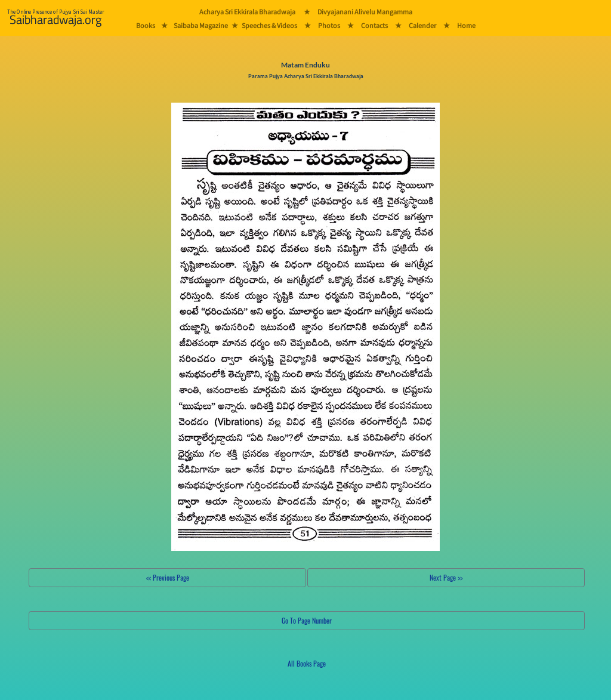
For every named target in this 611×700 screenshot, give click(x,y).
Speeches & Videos (269, 25)
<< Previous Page (168, 577)
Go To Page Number (307, 620)
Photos (329, 25)
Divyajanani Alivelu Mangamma (365, 12)
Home (466, 25)
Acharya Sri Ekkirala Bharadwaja (247, 12)
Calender (422, 25)
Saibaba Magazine (201, 25)
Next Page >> (446, 577)
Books (146, 25)
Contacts (374, 25)
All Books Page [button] (307, 663)
